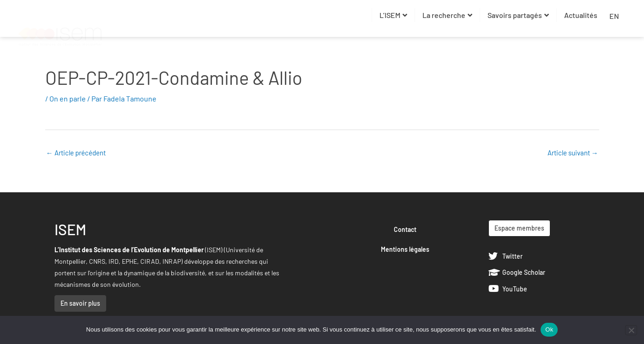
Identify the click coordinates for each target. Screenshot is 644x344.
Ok (549, 329)
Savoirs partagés (518, 15)
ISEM (70, 229)
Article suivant (573, 153)
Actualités (581, 15)
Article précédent (76, 153)
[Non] (631, 330)
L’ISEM (393, 15)
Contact (405, 229)
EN (614, 16)
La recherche (447, 15)
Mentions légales (405, 249)
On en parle (68, 98)
